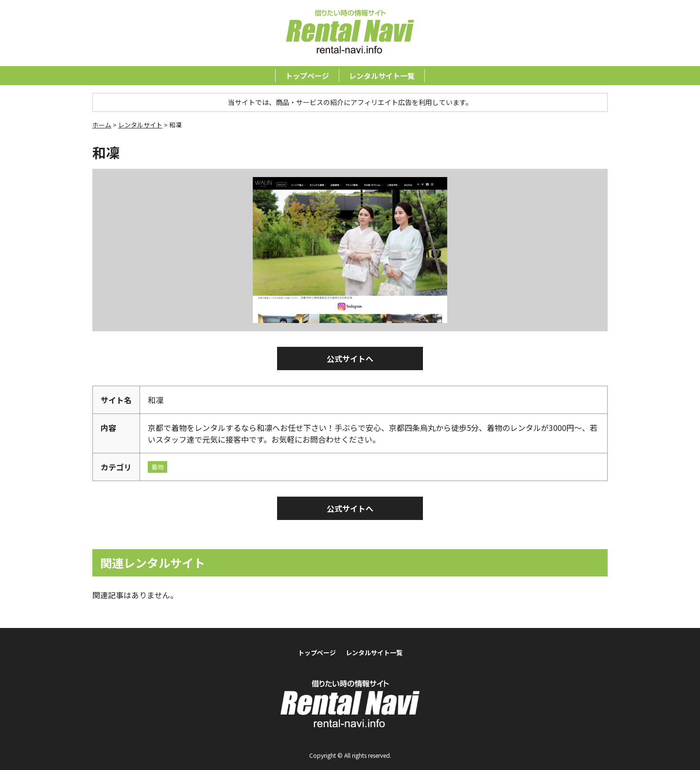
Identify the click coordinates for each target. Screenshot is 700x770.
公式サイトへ (350, 358)
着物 (157, 467)
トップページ (307, 76)
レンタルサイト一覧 (382, 76)
